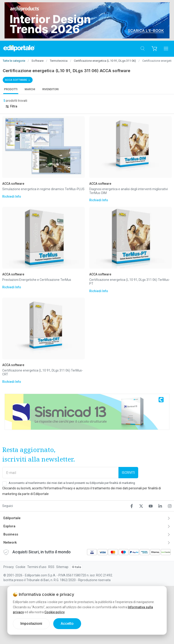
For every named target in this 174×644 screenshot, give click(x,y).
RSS (51, 567)
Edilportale (12, 518)
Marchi (30, 89)
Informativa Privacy (59, 488)
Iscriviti (128, 473)
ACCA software (16, 80)
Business (11, 534)
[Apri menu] (166, 49)
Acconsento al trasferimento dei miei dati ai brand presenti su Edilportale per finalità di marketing (72, 483)
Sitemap (62, 567)
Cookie (21, 567)
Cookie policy (54, 612)
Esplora (9, 526)
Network (10, 542)
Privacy (9, 567)
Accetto (67, 624)
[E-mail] (60, 473)
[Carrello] (154, 49)
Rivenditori (51, 89)
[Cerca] (142, 49)
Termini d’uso (37, 567)
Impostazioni (31, 624)
